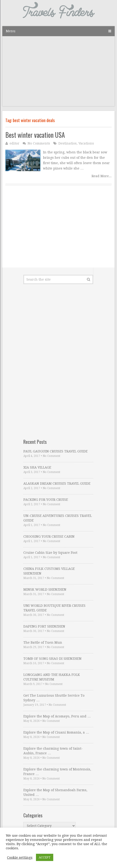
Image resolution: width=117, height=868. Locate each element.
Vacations (86, 143)
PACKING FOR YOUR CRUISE (46, 500)
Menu (11, 31)
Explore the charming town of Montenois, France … (57, 772)
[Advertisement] (58, 74)
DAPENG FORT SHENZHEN (44, 626)
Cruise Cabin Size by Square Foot (50, 553)
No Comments (39, 143)
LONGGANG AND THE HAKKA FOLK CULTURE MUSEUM (52, 677)
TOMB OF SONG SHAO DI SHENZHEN (52, 659)
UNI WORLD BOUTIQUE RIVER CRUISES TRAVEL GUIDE (54, 608)
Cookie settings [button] (20, 857)
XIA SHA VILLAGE (37, 467)
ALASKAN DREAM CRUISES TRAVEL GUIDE (57, 483)
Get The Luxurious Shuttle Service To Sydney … (54, 698)
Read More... (102, 176)
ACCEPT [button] (45, 857)
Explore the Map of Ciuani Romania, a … (56, 732)
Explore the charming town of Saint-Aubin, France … (53, 751)
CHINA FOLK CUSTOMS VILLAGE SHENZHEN (49, 571)
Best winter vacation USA (35, 135)
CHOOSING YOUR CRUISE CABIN (49, 536)
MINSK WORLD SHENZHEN (45, 589)
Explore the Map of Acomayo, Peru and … (57, 716)
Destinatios (67, 143)
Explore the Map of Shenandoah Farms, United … (55, 792)
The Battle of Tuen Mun (43, 642)
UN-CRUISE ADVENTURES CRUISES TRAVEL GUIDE (58, 518)
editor (14, 143)
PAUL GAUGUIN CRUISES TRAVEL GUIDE (55, 451)
